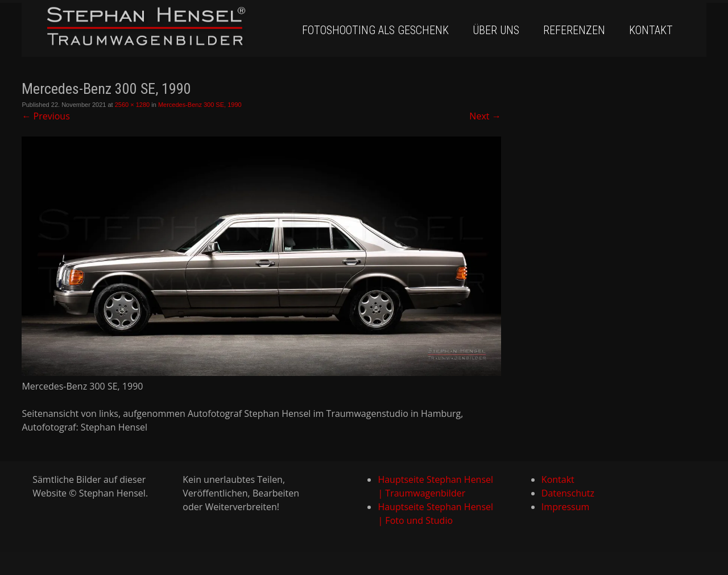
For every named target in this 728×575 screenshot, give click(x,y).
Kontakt (651, 30)
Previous (45, 116)
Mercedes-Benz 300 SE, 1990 (200, 105)
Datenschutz (568, 493)
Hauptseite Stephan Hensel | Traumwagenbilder (435, 486)
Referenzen (574, 30)
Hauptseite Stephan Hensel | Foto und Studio (435, 514)
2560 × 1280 (132, 105)
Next (485, 116)
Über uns (496, 30)
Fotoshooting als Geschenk (375, 30)
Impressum (565, 507)
